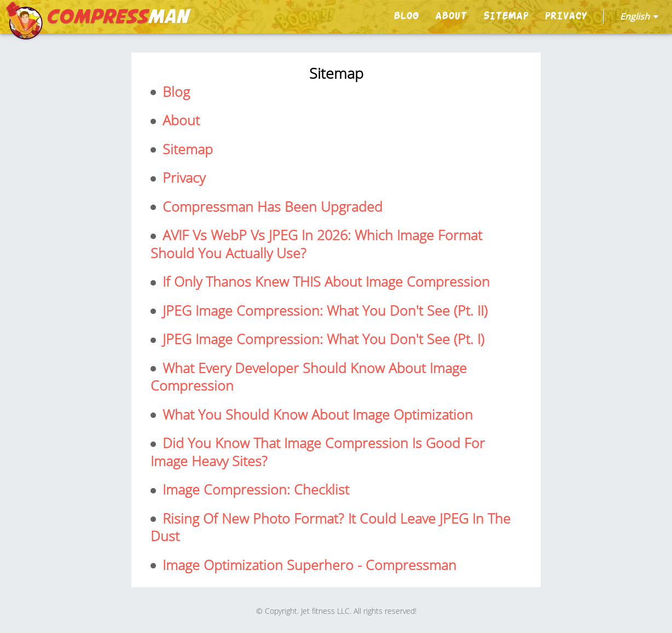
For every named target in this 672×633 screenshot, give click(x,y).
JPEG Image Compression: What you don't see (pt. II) (323, 310)
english (639, 16)
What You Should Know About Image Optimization (316, 414)
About (451, 16)
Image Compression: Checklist (254, 489)
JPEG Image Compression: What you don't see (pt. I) (321, 339)
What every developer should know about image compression (309, 377)
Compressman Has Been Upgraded (271, 207)
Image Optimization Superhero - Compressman (308, 565)
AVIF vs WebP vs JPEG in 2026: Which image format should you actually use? (316, 244)
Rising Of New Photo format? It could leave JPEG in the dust (331, 527)
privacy (566, 16)
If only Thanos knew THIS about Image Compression (324, 281)
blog (406, 16)
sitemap (506, 16)
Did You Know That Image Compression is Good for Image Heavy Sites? (318, 452)
